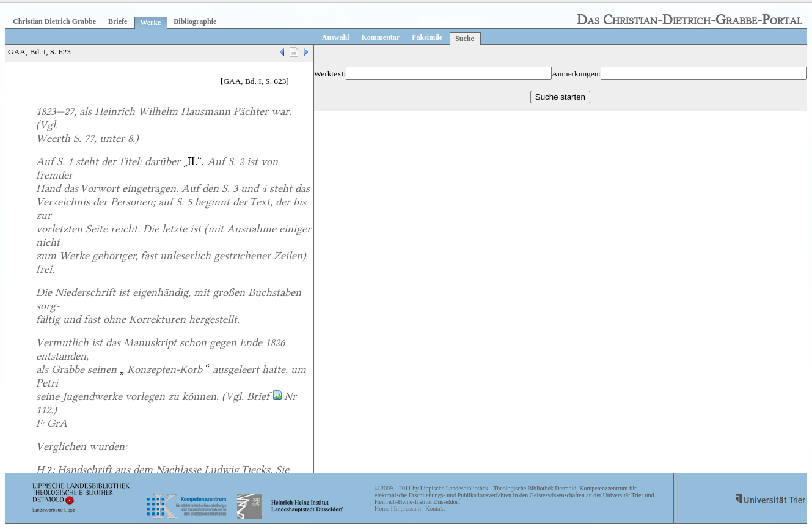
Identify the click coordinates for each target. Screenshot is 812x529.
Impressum (407, 509)
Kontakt (435, 509)
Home (382, 509)
